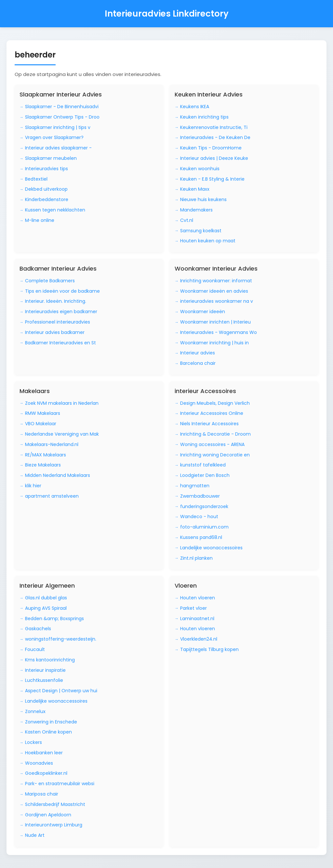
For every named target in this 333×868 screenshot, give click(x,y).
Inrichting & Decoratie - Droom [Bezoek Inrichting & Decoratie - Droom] (215, 434)
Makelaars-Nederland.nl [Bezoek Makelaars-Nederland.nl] (52, 444)
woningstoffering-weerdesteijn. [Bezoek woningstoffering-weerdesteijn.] (61, 639)
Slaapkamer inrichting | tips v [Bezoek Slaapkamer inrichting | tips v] (58, 127)
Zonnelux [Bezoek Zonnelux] (35, 711)
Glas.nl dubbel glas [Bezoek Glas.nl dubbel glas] (46, 598)
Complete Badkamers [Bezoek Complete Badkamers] (50, 281)
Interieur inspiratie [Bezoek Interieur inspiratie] (45, 670)
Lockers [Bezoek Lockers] (33, 742)
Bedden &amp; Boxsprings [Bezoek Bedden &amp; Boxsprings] (54, 619)
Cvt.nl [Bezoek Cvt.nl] (187, 220)
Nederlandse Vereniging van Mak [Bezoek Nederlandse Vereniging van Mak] (62, 434)
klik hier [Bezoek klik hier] (33, 486)
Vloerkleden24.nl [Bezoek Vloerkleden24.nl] (199, 639)
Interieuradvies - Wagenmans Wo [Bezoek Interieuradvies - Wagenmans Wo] (219, 332)
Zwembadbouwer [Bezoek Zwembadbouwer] (200, 496)
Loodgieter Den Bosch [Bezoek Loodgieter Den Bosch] (205, 475)
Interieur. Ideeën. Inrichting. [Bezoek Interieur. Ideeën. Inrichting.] (56, 301)
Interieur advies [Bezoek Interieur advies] (198, 353)
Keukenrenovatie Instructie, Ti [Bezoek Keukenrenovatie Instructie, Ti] (214, 127)
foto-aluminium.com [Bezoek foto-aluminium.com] (204, 527)
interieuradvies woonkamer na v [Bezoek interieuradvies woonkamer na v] (217, 301)
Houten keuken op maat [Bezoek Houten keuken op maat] (208, 241)
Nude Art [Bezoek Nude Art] (35, 835)
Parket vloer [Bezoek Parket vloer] (193, 608)
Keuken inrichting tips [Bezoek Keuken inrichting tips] (204, 117)
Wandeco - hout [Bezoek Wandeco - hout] (199, 517)
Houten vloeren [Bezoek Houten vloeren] (198, 598)
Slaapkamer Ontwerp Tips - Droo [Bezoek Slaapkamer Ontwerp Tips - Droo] (62, 117)
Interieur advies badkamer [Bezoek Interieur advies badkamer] (55, 332)
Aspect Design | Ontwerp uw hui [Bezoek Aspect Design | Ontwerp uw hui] (61, 691)
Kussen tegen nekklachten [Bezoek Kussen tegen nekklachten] (55, 210)
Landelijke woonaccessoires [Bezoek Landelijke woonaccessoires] (211, 548)
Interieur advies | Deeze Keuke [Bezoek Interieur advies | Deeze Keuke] (214, 158)
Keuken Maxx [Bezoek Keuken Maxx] (195, 189)
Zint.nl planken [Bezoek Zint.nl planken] (196, 558)
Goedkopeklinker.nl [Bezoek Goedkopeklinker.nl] (46, 773)
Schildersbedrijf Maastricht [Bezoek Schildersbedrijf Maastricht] (55, 804)
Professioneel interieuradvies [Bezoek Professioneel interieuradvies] (58, 322)
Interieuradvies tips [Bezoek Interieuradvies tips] (47, 169)
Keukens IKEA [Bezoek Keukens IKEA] (195, 107)
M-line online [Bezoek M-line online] (40, 220)
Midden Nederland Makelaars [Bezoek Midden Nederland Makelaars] (58, 475)
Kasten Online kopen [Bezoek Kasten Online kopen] (48, 732)
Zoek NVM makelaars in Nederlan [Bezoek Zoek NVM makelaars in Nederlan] (62, 403)
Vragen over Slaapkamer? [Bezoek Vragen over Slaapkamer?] (54, 137)
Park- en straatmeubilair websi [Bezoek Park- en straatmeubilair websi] (60, 784)
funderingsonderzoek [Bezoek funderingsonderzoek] (204, 506)
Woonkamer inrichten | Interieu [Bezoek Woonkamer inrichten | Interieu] (215, 322)
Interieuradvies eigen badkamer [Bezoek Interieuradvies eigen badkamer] (61, 312)
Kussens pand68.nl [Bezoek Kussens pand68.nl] (201, 537)
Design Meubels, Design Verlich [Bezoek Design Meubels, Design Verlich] (215, 403)
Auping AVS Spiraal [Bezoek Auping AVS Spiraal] (46, 608)
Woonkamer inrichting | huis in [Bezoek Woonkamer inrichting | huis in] (214, 343)
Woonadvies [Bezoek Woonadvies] (39, 763)
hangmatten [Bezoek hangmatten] (195, 486)
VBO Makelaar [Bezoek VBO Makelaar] (41, 424)
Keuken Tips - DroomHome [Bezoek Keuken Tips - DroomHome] (211, 148)
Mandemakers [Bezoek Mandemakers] (196, 210)
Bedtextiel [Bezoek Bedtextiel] (36, 179)
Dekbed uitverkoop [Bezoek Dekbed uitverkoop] (46, 189)
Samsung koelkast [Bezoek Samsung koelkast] (201, 231)
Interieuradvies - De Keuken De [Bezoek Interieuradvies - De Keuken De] (215, 137)
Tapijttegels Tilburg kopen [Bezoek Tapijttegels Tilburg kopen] (209, 649)
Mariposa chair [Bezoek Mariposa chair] (42, 794)
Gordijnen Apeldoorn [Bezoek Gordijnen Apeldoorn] (48, 815)
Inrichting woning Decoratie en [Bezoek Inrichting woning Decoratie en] (215, 455)
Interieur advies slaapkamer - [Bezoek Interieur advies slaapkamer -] (58, 148)
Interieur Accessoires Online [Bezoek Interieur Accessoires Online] (212, 413)
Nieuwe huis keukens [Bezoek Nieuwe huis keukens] (203, 199)
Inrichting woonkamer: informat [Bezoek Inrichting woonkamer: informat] (216, 281)
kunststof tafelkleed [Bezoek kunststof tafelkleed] (203, 465)
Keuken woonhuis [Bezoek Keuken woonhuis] (200, 169)
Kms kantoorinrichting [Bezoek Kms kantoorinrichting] (50, 660)
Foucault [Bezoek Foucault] (35, 649)
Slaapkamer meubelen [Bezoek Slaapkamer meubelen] (51, 158)
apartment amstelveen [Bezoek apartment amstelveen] (52, 496)
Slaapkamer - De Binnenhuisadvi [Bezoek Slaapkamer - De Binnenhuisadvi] (62, 107)
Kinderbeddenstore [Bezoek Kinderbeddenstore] (47, 199)
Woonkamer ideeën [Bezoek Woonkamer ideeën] (203, 312)
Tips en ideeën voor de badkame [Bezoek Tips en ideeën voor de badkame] (62, 291)
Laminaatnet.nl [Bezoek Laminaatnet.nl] (197, 619)
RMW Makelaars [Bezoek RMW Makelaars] (43, 413)
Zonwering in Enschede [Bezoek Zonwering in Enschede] (51, 722)
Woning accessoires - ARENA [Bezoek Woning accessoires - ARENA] (212, 444)
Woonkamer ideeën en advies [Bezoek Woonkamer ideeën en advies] (214, 291)
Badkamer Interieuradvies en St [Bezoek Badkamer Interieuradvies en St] (60, 343)
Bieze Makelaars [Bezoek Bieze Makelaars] (43, 465)
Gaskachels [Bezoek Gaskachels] (38, 629)
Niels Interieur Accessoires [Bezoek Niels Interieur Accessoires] (209, 424)
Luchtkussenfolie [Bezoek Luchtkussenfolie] (44, 680)
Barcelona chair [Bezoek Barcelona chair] (198, 363)
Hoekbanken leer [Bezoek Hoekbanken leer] (44, 753)
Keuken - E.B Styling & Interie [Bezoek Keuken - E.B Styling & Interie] (212, 179)
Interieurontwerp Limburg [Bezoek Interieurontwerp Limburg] (54, 825)
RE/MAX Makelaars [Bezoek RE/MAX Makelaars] (46, 455)
